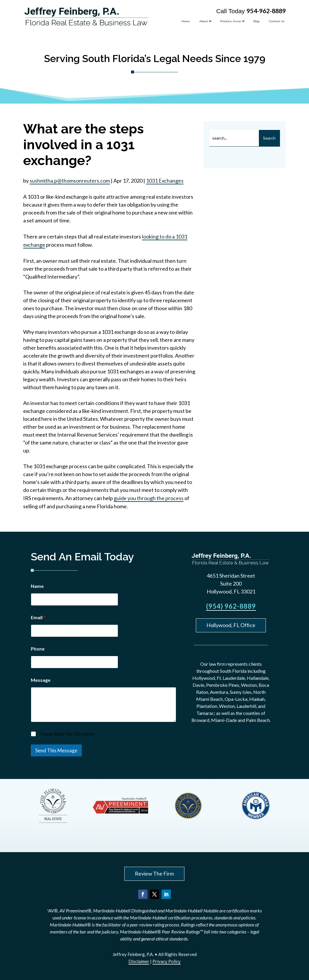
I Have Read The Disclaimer (67, 734)
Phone (38, 649)
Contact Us (277, 21)
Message (41, 680)
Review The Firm (154, 873)
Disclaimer (139, 961)
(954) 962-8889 (231, 606)
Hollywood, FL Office (231, 625)
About (204, 21)
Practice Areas (231, 21)
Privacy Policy (167, 961)
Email (38, 617)
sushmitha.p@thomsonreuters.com (70, 181)
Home (186, 21)
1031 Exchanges (165, 181)
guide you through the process (149, 498)
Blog (256, 21)
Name (37, 586)
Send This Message (56, 750)
